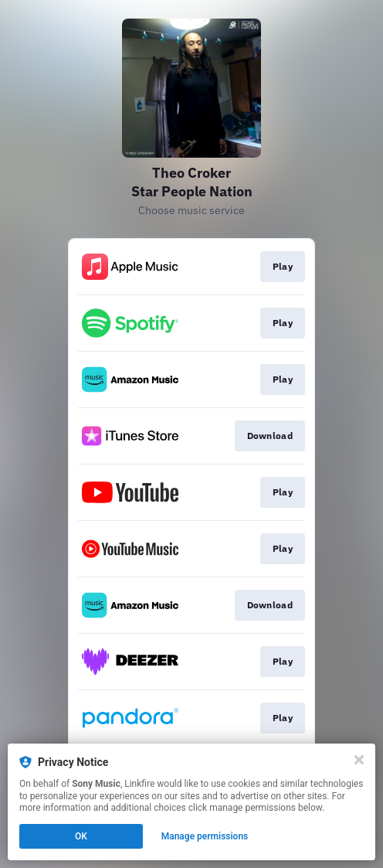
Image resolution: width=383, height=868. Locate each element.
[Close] (359, 760)
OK (81, 836)
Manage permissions (205, 836)
